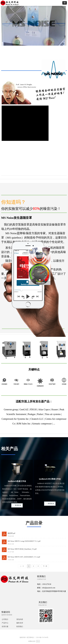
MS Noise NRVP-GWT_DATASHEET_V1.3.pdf (24, 557)
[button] (65, 3)
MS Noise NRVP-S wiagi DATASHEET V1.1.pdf (24, 541)
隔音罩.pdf (11, 533)
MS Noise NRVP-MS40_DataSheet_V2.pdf (22, 549)
